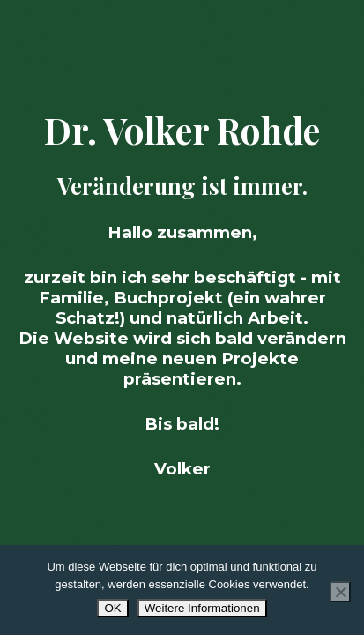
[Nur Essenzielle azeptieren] (340, 592)
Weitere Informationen (202, 608)
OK (112, 608)
